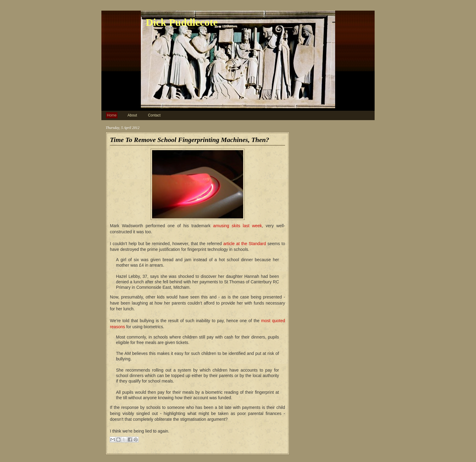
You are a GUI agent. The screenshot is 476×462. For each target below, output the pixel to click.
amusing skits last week (238, 226)
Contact (154, 115)
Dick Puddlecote (182, 22)
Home (112, 115)
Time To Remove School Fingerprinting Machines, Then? (190, 140)
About (132, 115)
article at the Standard (245, 244)
